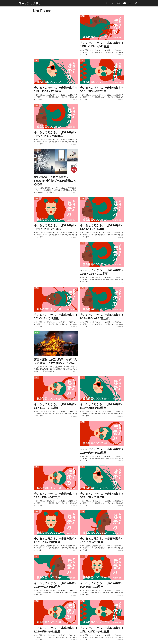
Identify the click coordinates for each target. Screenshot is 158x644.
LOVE (82, 16)
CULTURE (38, 150)
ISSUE (37, 333)
